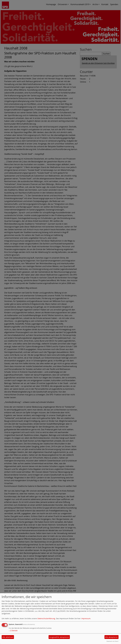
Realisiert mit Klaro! (112, 641)
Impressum (86, 618)
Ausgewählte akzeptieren (59, 637)
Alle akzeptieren (111, 637)
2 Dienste (13, 630)
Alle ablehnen (8, 637)
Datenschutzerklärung (46, 618)
